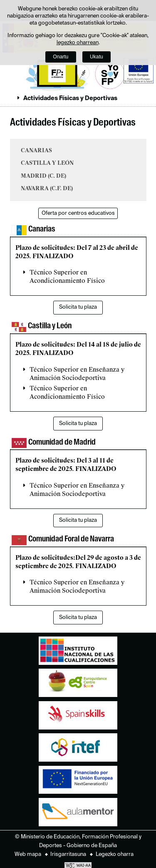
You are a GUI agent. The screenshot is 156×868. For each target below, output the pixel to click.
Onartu (61, 57)
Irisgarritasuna (68, 854)
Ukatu (97, 57)
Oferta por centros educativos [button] (78, 213)
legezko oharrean (78, 43)
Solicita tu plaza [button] (78, 307)
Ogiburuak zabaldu (10, 98)
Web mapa (28, 854)
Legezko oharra (115, 854)
